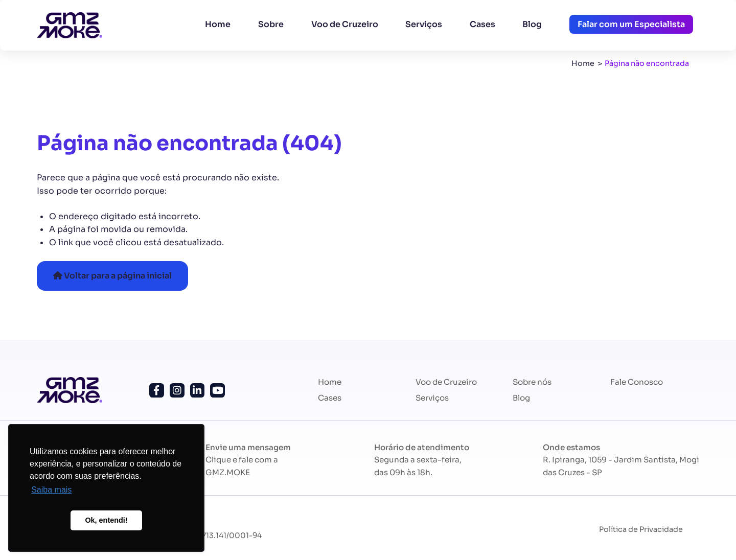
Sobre (271, 24)
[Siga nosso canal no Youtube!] (217, 391)
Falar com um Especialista (631, 24)
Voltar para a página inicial (112, 276)
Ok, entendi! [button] (106, 520)
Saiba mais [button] (51, 490)
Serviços (424, 24)
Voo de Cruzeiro (345, 24)
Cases (482, 24)
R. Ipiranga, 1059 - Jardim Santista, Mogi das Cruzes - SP (621, 466)
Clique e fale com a (242, 466)
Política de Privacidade (641, 529)
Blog (532, 24)
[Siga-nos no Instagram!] (177, 391)
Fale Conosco (637, 382)
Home (218, 24)
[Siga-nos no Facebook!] (157, 391)
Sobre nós (532, 382)
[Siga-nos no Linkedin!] (198, 391)
